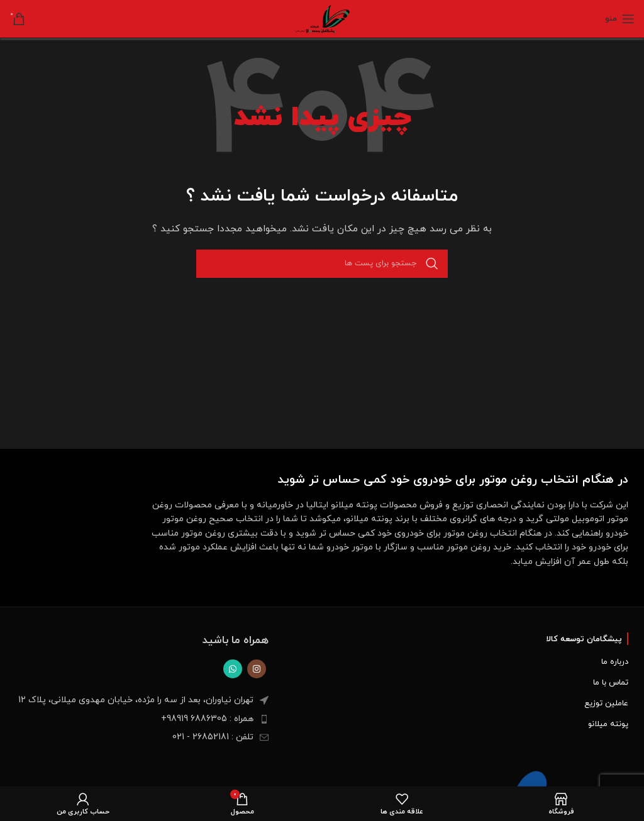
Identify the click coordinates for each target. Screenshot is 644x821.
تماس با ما (611, 683)
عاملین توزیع (606, 703)
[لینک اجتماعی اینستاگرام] (257, 669)
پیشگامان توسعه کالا (584, 639)
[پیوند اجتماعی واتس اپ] (233, 669)
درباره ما (615, 662)
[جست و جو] (322, 264)
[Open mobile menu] (620, 19)
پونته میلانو (608, 724)
